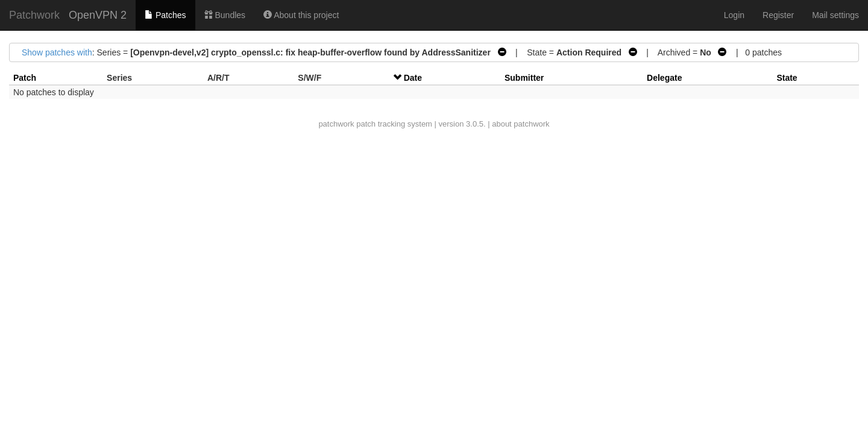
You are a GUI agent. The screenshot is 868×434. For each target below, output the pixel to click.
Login (734, 15)
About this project (301, 15)
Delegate (664, 78)
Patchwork (34, 15)
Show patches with (57, 52)
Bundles (225, 15)
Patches (165, 15)
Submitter (524, 78)
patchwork (336, 124)
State (787, 78)
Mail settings (835, 15)
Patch (25, 78)
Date (413, 78)
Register (778, 15)
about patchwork (520, 124)
